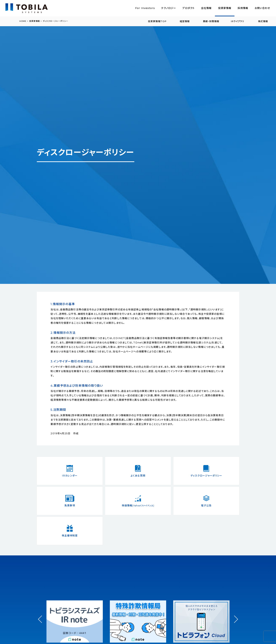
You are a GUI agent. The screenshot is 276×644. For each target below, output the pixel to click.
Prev (42, 622)
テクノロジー (169, 8)
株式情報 (263, 21)
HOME (23, 21)
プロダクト (189, 8)
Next (234, 616)
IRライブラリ (238, 21)
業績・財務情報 (211, 21)
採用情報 (243, 8)
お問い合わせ (262, 8)
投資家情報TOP (157, 21)
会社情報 (206, 8)
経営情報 (185, 21)
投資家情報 (225, 8)
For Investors (145, 8)
